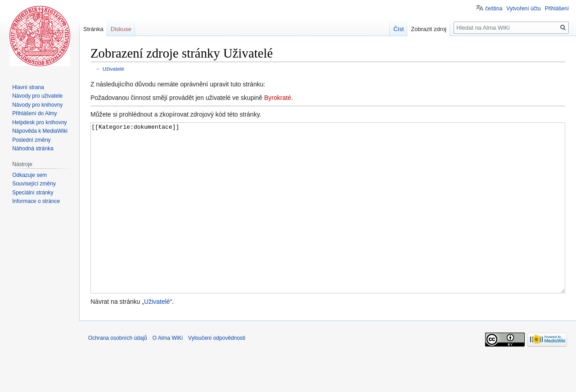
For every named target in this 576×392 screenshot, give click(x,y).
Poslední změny (31, 140)
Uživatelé (113, 69)
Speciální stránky (33, 193)
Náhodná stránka (33, 149)
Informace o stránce (36, 201)
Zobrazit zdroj (429, 29)
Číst (398, 29)
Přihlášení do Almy (34, 113)
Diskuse (121, 29)
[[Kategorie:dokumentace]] (328, 225)
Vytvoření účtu (523, 9)
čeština (494, 9)
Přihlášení (557, 9)
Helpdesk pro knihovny (39, 122)
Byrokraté (278, 98)
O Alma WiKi (168, 372)
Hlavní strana (28, 87)
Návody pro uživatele (37, 96)
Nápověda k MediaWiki (40, 131)
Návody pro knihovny (37, 105)
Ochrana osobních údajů (118, 372)
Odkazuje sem (29, 175)
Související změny (34, 184)
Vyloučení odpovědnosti (217, 372)
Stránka (93, 29)
